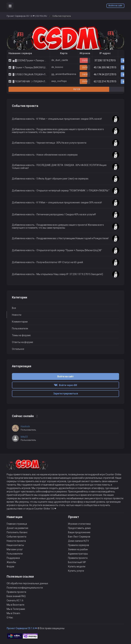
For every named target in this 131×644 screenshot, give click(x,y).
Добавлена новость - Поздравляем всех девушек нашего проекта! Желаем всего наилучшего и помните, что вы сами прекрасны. (58, 131)
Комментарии (20, 322)
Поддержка (13, 558)
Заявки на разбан (78, 549)
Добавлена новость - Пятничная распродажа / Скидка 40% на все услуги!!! (54, 214)
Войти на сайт (115, 6)
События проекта (16, 537)
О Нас (10, 618)
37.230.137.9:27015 (105, 60)
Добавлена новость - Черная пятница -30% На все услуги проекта (49, 143)
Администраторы (78, 554)
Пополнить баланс (17, 532)
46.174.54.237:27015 (105, 74)
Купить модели (77, 566)
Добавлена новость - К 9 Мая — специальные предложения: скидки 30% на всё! (57, 119)
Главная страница (17, 524)
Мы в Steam (13, 613)
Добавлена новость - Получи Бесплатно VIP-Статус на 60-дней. (48, 262)
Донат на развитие (17, 528)
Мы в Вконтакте (16, 605)
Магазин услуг (15, 549)
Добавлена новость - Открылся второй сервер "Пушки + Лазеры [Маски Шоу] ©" (57, 250)
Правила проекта (78, 558)
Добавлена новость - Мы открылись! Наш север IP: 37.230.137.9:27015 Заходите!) (57, 274)
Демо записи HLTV (78, 541)
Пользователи (20, 328)
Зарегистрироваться (66, 394)
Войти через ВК (65, 385)
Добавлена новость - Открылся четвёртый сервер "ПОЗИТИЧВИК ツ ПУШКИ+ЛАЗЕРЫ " (61, 191)
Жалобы (11, 562)
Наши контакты (15, 545)
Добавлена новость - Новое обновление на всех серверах (45, 155)
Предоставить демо (79, 528)
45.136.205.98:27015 (105, 67)
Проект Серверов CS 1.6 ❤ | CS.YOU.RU (27, 16)
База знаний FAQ (16, 596)
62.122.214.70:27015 (105, 81)
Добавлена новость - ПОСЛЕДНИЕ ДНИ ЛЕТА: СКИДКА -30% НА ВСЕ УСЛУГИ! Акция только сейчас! (59, 167)
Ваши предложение (79, 532)
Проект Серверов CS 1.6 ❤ (22, 628)
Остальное (18, 349)
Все (14, 308)
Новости (17, 315)
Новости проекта (16, 541)
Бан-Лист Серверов (79, 537)
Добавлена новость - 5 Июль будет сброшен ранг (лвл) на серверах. (50, 179)
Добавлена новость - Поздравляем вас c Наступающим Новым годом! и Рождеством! (60, 238)
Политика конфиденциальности (25, 588)
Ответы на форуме (23, 342)
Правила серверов (79, 545)
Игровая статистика (79, 524)
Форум (10, 566)
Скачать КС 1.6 (15, 600)
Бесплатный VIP (77, 562)
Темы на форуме (21, 335)
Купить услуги (76, 571)
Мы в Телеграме (16, 609)
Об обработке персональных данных (27, 583)
